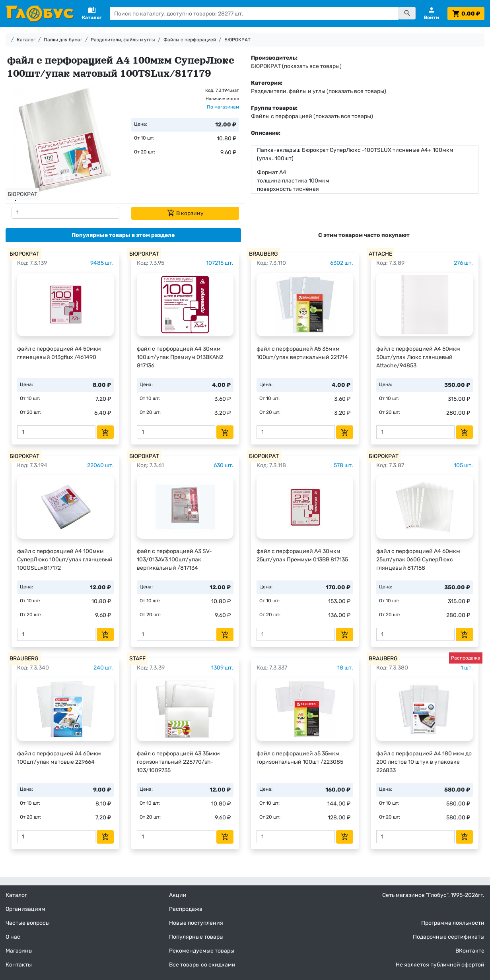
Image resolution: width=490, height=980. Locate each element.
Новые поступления (196, 923)
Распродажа (186, 909)
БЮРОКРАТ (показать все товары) (296, 66)
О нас (13, 937)
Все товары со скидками (202, 965)
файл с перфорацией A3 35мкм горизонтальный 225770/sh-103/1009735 (178, 762)
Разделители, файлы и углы (123, 40)
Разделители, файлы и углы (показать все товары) (319, 91)
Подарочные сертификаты (449, 937)
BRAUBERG (263, 254)
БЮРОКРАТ (237, 40)
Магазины (19, 951)
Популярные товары (196, 937)
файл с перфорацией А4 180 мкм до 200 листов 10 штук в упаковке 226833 (424, 762)
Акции (178, 895)
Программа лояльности (453, 923)
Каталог (26, 40)
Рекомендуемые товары (202, 951)
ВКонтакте (470, 951)
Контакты (19, 965)
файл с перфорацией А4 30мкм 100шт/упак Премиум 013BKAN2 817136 (180, 357)
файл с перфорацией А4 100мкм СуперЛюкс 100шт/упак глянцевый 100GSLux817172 (65, 560)
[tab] (123, 235)
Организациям (25, 909)
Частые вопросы (28, 923)
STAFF (137, 659)
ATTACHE (380, 254)
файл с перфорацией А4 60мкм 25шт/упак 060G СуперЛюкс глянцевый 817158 (418, 560)
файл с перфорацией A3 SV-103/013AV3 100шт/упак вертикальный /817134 (174, 560)
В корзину (185, 213)
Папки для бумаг (63, 40)
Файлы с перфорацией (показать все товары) (312, 116)
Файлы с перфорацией (190, 40)
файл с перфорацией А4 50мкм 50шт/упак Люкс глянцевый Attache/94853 (418, 357)
